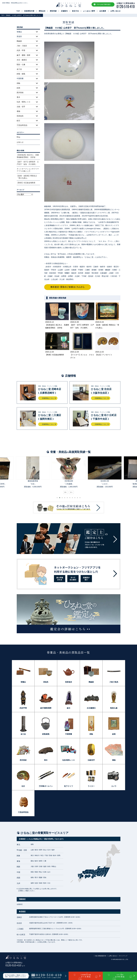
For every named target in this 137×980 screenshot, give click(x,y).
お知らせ (20, 142)
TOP (18, 11)
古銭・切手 (21, 107)
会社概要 (103, 11)
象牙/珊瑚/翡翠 (46, 708)
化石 (23, 786)
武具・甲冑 (21, 50)
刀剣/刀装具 (114, 682)
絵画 (18, 88)
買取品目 (42, 11)
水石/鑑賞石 (91, 708)
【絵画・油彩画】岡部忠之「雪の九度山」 (27, 177)
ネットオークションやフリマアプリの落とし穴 (28, 170)
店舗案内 (64, 11)
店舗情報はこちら (48, 398)
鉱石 (18, 121)
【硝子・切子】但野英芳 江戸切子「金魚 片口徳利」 (28, 163)
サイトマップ (123, 956)
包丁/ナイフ (68, 786)
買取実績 (53, 11)
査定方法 (75, 11)
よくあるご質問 (89, 11)
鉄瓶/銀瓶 (46, 734)
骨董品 (23, 682)
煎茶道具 (20, 116)
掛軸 (18, 83)
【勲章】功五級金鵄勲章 (26, 183)
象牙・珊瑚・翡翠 (23, 55)
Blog (18, 137)
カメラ (114, 786)
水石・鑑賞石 (22, 60)
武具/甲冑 (23, 708)
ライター (91, 786)
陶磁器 (19, 41)
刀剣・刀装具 (22, 46)
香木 (18, 97)
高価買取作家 (29, 11)
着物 (18, 111)
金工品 (19, 69)
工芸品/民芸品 (22, 125)
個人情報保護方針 (101, 956)
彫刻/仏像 (114, 708)
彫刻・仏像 (21, 65)
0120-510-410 (15, 965)
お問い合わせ (116, 11)
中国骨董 (69, 734)
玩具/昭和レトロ (68, 760)
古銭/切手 (91, 760)
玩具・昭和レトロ (23, 102)
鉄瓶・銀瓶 (21, 74)
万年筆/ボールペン (46, 786)
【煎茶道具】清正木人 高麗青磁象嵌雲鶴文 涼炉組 (28, 156)
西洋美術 (20, 93)
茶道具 (46, 682)
